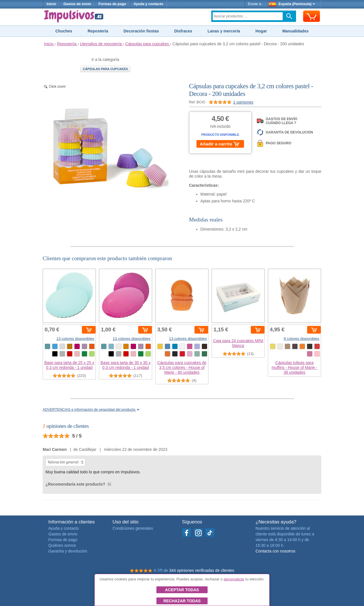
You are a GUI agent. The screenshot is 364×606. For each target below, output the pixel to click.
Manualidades (296, 31)
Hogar (261, 31)
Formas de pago (112, 4)
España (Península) (292, 4)
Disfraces (183, 31)
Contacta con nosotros (275, 551)
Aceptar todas (182, 590)
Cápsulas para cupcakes (105, 69)
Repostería (98, 31)
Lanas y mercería (224, 31)
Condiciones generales (133, 528)
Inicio (51, 4)
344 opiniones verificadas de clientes (202, 570)
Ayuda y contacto (148, 4)
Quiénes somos (62, 545)
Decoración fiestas (141, 31)
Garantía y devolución (68, 551)
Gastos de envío (77, 4)
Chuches (64, 31)
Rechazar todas (182, 601)
